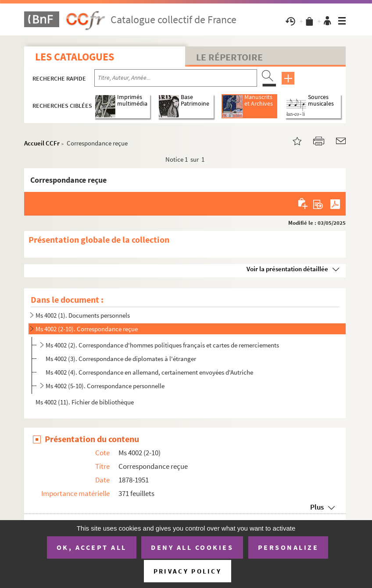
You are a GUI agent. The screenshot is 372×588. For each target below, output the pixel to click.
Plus (317, 507)
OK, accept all (92, 547)
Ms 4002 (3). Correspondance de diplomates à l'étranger (121, 359)
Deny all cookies (192, 547)
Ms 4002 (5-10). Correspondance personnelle (106, 386)
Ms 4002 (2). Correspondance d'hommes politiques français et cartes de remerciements (162, 345)
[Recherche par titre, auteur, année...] (176, 78)
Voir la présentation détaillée (287, 269)
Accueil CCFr (42, 143)
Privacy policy (188, 571)
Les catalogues (75, 57)
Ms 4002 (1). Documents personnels (83, 315)
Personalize (288, 547)
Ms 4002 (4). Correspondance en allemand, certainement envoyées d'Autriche (149, 372)
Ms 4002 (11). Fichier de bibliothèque (85, 402)
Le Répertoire (229, 57)
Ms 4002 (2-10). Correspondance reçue (87, 329)
